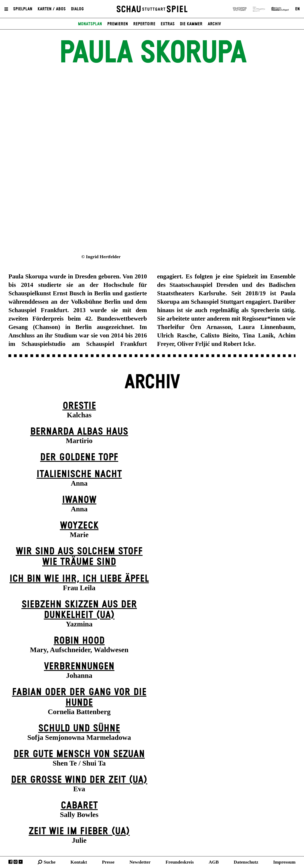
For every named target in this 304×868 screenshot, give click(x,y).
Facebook (10, 862)
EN (297, 9)
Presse (108, 862)
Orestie (79, 406)
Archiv (214, 24)
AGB (214, 862)
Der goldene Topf (79, 458)
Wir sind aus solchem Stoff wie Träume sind (79, 557)
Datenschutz (246, 862)
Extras (168, 24)
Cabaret (79, 806)
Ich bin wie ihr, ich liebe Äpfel (79, 579)
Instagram (16, 862)
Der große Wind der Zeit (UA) (79, 780)
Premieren (118, 24)
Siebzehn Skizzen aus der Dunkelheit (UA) (79, 610)
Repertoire (144, 24)
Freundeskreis (180, 862)
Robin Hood (79, 641)
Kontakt (79, 862)
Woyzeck (79, 526)
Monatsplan (90, 24)
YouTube (21, 862)
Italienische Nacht (79, 474)
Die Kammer (191, 24)
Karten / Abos (52, 9)
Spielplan (23, 9)
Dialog (77, 9)
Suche (50, 862)
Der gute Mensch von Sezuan (79, 754)
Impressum (284, 862)
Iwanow (79, 500)
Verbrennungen (79, 667)
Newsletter (140, 862)
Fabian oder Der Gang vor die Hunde (79, 698)
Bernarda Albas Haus (79, 432)
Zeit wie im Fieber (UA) (79, 831)
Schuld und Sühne (79, 729)
